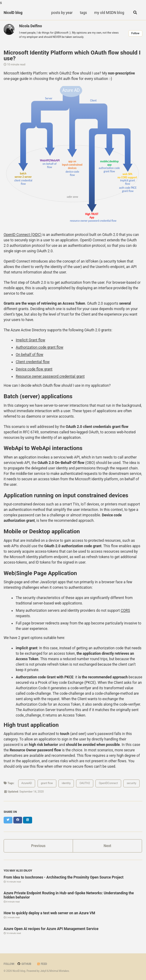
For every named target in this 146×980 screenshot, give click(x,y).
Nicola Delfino (31, 26)
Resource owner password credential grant (50, 376)
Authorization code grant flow (40, 347)
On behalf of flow (30, 355)
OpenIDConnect (108, 783)
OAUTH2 (85, 783)
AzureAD (27, 783)
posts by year (62, 13)
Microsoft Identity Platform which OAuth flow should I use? (72, 56)
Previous (38, 846)
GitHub (24, 964)
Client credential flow (33, 362)
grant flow (47, 783)
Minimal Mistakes (59, 971)
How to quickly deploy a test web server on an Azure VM (49, 913)
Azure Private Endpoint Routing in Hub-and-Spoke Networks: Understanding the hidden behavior (69, 895)
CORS (126, 611)
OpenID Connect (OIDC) (23, 235)
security (131, 783)
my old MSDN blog (109, 13)
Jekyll (43, 971)
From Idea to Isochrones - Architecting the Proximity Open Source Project (64, 877)
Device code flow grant (34, 369)
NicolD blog (13, 13)
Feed (42, 964)
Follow (135, 33)
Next (107, 846)
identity (66, 783)
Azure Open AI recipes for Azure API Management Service (51, 929)
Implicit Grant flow (30, 340)
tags (83, 13)
